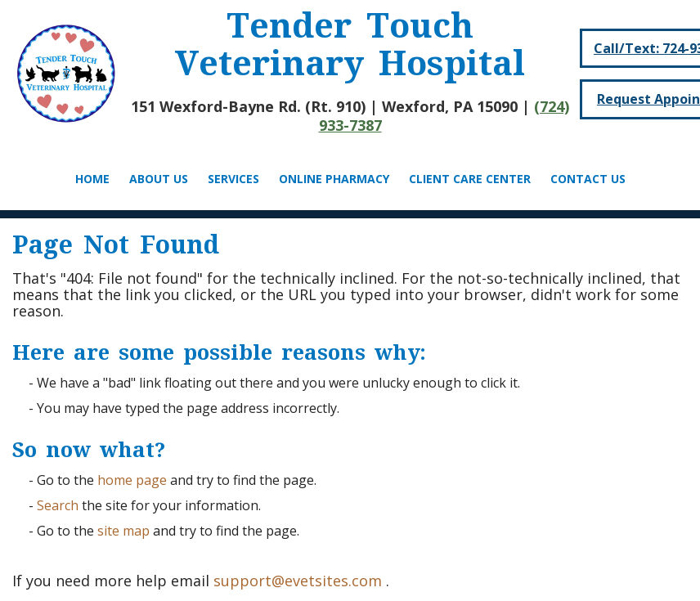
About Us (159, 179)
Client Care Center (470, 179)
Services (233, 179)
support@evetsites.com (298, 581)
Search (58, 505)
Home (92, 179)
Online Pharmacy (334, 179)
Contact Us (588, 179)
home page (132, 480)
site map (123, 531)
